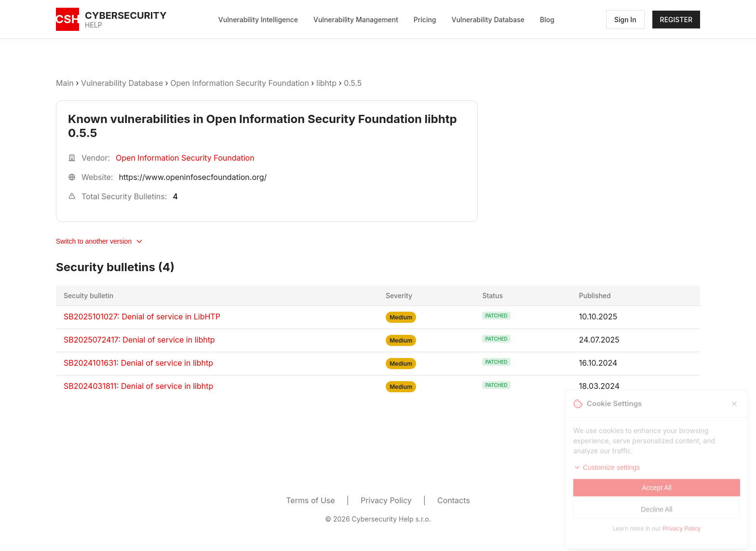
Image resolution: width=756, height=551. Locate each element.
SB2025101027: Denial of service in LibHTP (142, 317)
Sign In (625, 20)
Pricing (425, 20)
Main (65, 83)
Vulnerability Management (356, 20)
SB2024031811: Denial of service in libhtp (138, 386)
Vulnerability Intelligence (258, 20)
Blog (547, 20)
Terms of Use (310, 500)
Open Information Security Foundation (240, 83)
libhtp (326, 83)
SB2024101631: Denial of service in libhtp (138, 363)
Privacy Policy (386, 500)
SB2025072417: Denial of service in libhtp (139, 340)
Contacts (454, 500)
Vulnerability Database (488, 20)
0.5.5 (353, 83)
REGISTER (676, 20)
